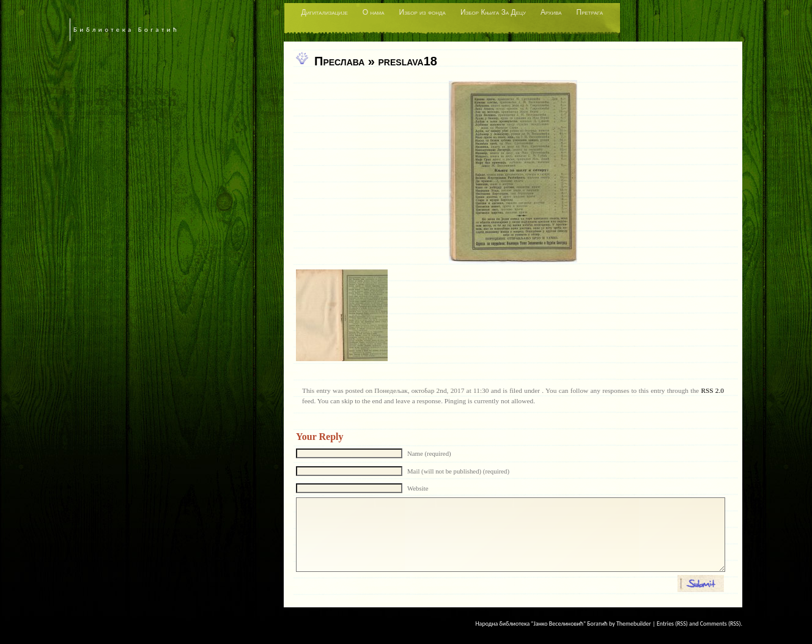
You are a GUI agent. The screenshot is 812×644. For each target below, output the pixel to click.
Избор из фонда (423, 12)
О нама (374, 12)
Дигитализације (325, 12)
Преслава (339, 61)
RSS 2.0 (712, 390)
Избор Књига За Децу (493, 12)
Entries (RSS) (672, 624)
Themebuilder (634, 624)
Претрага (590, 12)
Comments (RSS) (721, 624)
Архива (551, 12)
